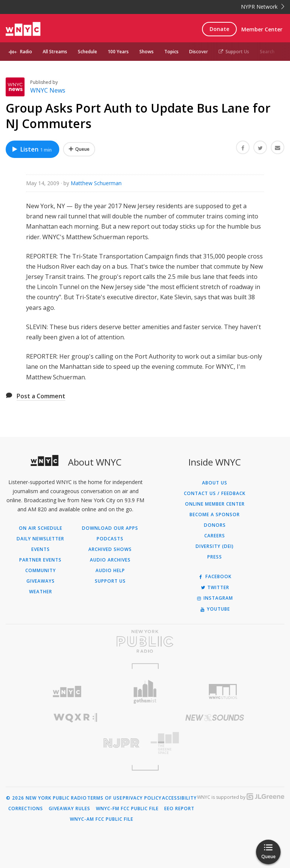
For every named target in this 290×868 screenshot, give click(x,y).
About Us (215, 483)
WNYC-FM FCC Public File (127, 809)
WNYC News (48, 90)
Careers (215, 536)
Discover (199, 52)
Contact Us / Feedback (215, 494)
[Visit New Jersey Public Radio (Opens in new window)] (75, 743)
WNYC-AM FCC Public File (102, 819)
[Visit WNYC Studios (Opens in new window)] (223, 692)
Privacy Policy (142, 798)
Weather (41, 592)
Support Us (234, 52)
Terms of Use (105, 798)
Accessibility (179, 798)
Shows (147, 52)
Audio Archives (110, 560)
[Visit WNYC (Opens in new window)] (67, 692)
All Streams (55, 52)
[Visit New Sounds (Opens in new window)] (215, 718)
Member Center (262, 29)
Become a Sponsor (215, 515)
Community (41, 571)
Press (215, 557)
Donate (219, 29)
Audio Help (110, 571)
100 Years (118, 52)
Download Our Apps (110, 528)
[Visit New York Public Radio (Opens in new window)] (145, 641)
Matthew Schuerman (96, 183)
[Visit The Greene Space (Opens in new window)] (215, 743)
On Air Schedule (41, 528)
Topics (171, 52)
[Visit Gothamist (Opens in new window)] (145, 692)
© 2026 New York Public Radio (46, 798)
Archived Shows (110, 549)
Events (41, 549)
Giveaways (41, 581)
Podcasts (110, 539)
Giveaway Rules (69, 809)
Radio (26, 52)
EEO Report (179, 809)
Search (267, 52)
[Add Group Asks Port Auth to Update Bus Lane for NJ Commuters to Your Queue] (79, 149)
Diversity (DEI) (215, 546)
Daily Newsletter (40, 539)
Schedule (87, 52)
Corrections (26, 809)
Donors (215, 525)
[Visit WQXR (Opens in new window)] (75, 718)
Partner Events (40, 560)
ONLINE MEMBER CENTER (215, 504)
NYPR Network (263, 7)
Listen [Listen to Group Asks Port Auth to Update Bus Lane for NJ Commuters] (32, 149)
